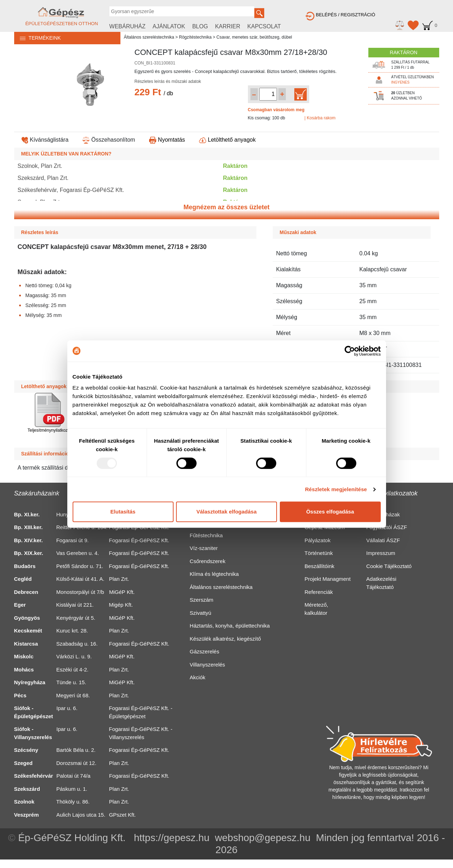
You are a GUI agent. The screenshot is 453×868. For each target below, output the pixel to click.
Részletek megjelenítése (336, 489)
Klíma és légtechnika (214, 574)
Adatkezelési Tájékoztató (381, 583)
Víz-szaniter (204, 548)
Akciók (198, 677)
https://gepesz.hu (172, 838)
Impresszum (381, 553)
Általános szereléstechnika (149, 37)
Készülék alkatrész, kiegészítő (225, 639)
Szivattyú (201, 613)
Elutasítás (123, 512)
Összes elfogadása (330, 512)
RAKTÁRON (404, 52)
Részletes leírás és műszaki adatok (168, 81)
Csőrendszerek (208, 561)
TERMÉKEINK (38, 38)
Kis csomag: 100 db (267, 118)
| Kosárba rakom (320, 118)
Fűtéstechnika (206, 535)
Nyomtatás (167, 140)
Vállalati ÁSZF (383, 540)
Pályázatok (318, 540)
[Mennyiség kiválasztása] (268, 94)
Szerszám (202, 600)
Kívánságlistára (45, 140)
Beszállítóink (319, 566)
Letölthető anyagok (227, 140)
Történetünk (319, 553)
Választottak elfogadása (226, 512)
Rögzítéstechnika (195, 37)
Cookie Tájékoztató (389, 566)
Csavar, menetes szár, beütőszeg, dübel (254, 37)
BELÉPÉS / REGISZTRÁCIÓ (340, 15)
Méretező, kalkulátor (316, 609)
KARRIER (228, 26)
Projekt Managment (328, 579)
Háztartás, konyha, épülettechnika (230, 626)
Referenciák (319, 592)
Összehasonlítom (109, 140)
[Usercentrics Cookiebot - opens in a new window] (350, 351)
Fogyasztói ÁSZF (387, 527)
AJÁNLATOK (169, 26)
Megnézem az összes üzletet (226, 207)
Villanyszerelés (208, 665)
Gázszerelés (205, 651)
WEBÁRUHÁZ (128, 26)
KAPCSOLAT (264, 26)
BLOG (200, 26)
